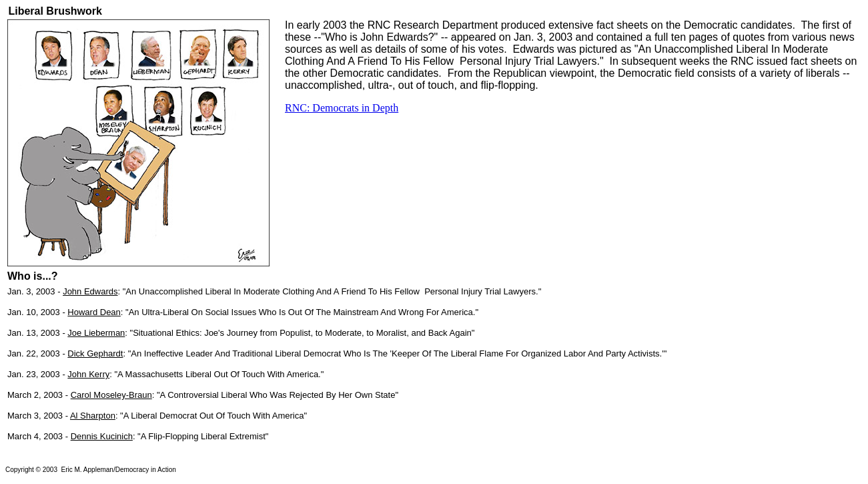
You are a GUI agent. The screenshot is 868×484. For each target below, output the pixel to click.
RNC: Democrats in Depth (342, 108)
